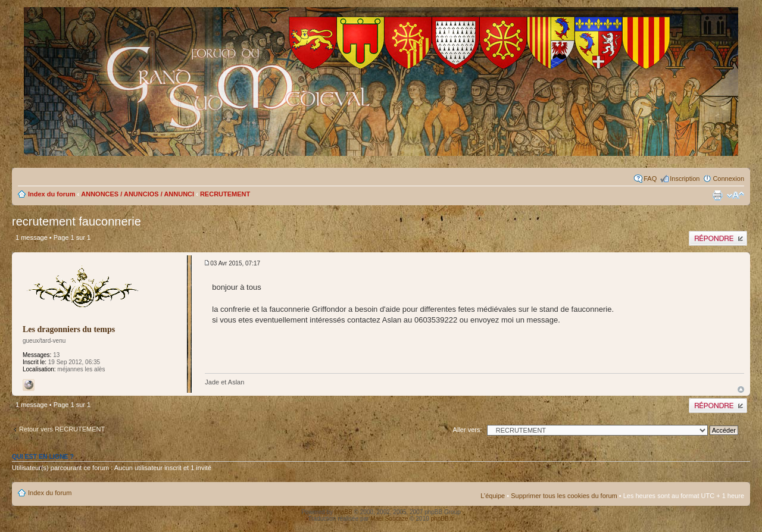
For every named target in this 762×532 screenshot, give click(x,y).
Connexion (728, 179)
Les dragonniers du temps (69, 329)
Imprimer (717, 195)
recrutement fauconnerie (76, 221)
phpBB (343, 512)
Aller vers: (468, 430)
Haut (741, 389)
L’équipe (493, 496)
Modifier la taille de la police (736, 195)
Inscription (685, 179)
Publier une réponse (718, 238)
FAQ (650, 179)
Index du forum (51, 194)
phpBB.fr (443, 519)
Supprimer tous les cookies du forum (564, 496)
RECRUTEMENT (225, 194)
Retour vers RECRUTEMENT (62, 429)
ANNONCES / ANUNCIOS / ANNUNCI (138, 194)
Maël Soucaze (389, 519)
